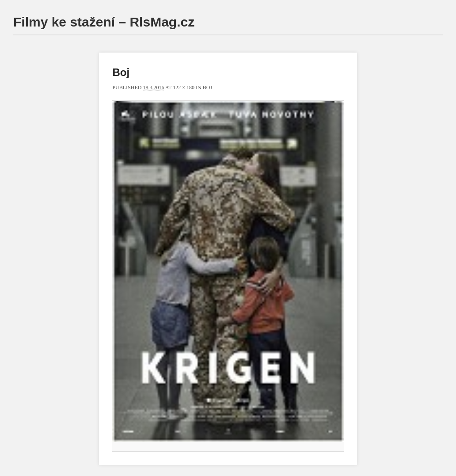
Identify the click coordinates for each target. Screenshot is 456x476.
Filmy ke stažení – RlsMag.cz (104, 22)
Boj (207, 88)
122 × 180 (184, 88)
